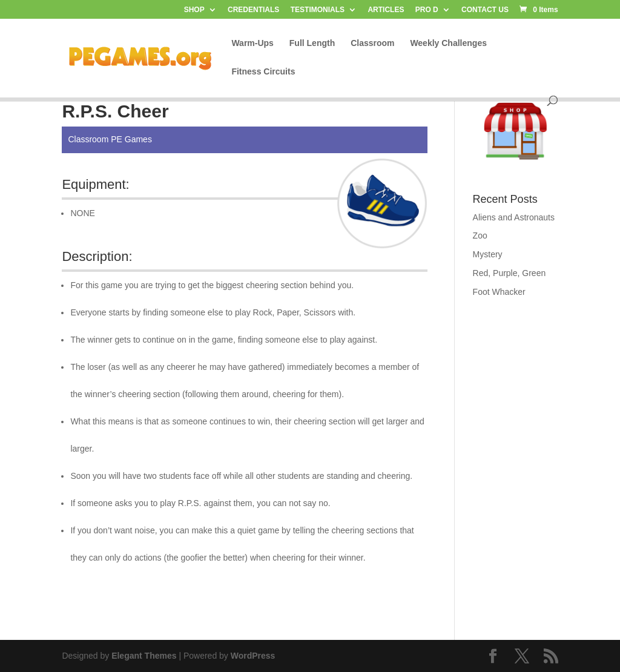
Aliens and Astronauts (514, 217)
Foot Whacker (499, 292)
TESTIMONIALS (318, 10)
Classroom (372, 43)
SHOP (194, 10)
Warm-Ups (252, 43)
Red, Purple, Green (510, 273)
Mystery (488, 254)
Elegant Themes (144, 656)
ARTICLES (386, 10)
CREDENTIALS (253, 10)
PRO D (427, 10)
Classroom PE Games (110, 139)
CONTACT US (485, 10)
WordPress (253, 656)
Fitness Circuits (263, 72)
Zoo (480, 236)
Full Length (312, 43)
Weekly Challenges (448, 43)
